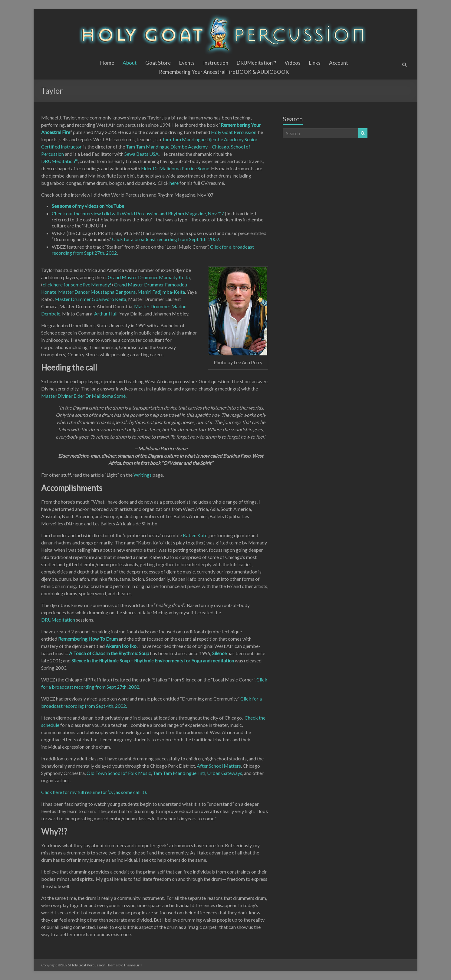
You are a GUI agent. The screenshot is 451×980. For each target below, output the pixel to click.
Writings (143, 475)
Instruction (216, 63)
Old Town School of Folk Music (119, 773)
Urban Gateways (225, 773)
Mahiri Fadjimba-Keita (161, 292)
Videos (293, 63)
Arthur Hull (106, 314)
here (174, 183)
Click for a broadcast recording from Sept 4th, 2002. (166, 239)
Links (315, 63)
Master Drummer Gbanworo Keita (90, 299)
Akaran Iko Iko (121, 646)
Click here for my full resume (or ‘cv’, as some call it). (94, 792)
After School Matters (219, 766)
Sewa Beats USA (142, 154)
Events (187, 63)
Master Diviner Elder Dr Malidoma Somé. (84, 396)
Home (107, 63)
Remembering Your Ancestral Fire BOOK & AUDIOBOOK (224, 72)
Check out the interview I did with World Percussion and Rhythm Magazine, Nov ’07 (138, 213)
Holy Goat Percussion (234, 132)
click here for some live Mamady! (77, 284)
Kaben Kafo (195, 535)
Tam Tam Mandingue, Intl (179, 773)
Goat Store (158, 63)
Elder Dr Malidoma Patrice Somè (175, 168)
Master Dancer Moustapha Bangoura (97, 292)
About (130, 63)
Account (339, 63)
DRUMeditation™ (256, 63)
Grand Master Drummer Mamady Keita (149, 277)
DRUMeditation (58, 620)
